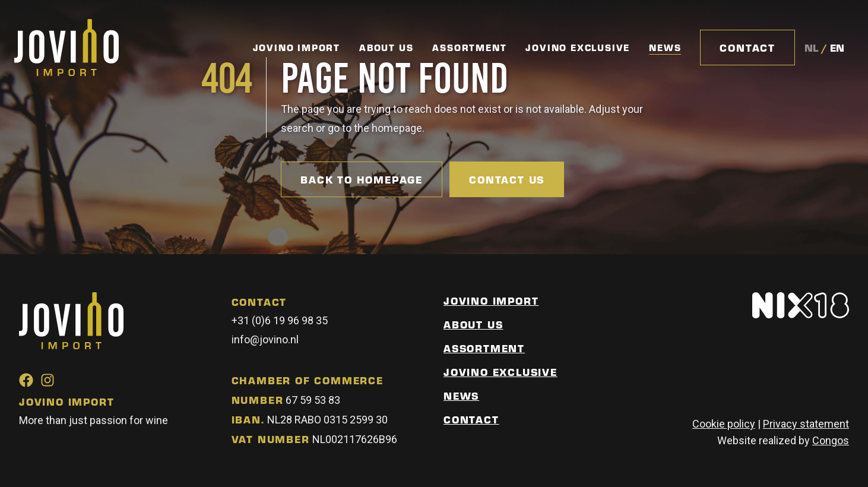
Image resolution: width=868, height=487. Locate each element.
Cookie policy (724, 424)
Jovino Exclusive (578, 47)
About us (473, 324)
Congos (831, 440)
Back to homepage (362, 179)
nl (811, 48)
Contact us (507, 179)
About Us (386, 47)
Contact (747, 48)
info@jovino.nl (265, 339)
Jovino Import (297, 47)
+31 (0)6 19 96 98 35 (280, 320)
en (837, 48)
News (665, 48)
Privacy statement (806, 424)
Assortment (469, 47)
